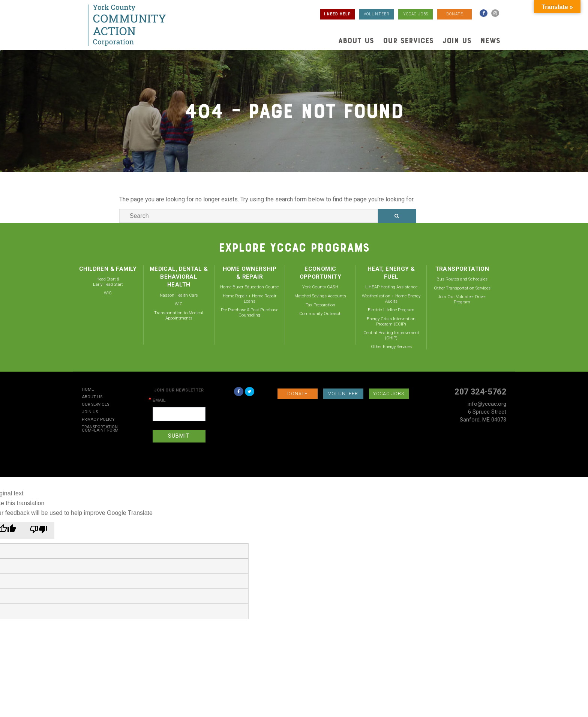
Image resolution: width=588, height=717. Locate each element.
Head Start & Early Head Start (108, 282)
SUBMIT (179, 436)
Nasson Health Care (179, 295)
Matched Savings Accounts (320, 296)
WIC (108, 293)
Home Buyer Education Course (249, 287)
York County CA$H (320, 287)
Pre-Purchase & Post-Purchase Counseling (250, 312)
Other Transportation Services (462, 288)
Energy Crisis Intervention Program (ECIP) (391, 321)
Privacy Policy (98, 420)
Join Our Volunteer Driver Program (462, 299)
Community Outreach (320, 313)
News (490, 40)
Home (88, 390)
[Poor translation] (39, 530)
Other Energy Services (391, 346)
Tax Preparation (320, 305)
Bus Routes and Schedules (462, 279)
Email (159, 400)
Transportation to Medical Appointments (179, 315)
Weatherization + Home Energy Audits (391, 298)
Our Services (408, 40)
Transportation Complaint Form (100, 429)
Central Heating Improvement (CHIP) (391, 335)
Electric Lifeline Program (391, 310)
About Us (356, 40)
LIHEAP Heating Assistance (391, 287)
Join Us (457, 40)
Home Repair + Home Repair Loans (250, 298)
